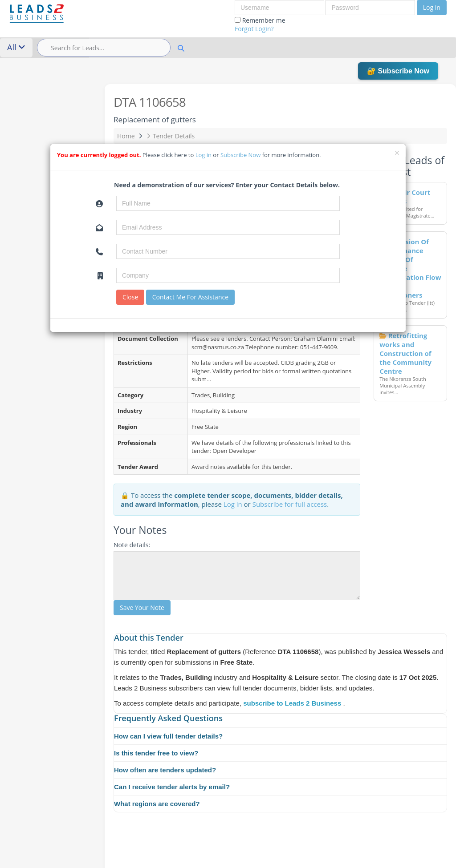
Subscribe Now (241, 155)
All (16, 47)
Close (130, 297)
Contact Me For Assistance (190, 297)
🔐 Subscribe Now (398, 71)
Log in (432, 7)
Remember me (260, 24)
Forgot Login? (254, 29)
